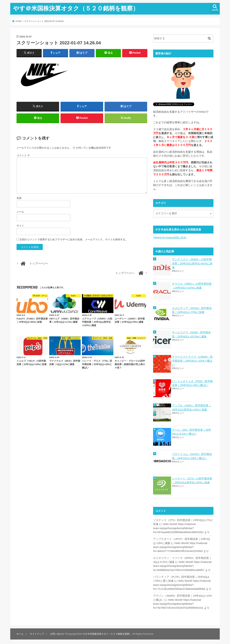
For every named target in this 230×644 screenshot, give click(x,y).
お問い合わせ (57, 632)
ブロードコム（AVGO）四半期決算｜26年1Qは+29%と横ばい (192, 455)
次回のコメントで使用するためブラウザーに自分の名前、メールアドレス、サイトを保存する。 (74, 240)
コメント (23, 155)
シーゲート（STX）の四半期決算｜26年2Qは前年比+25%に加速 (192, 480)
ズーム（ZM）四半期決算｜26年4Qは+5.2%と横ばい (192, 431)
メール (20, 212)
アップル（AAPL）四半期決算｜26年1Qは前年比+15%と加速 (192, 407)
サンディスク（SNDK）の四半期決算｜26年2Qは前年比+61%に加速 (192, 263)
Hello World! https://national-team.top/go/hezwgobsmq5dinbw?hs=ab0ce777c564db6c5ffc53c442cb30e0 (180, 546)
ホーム (20, 632)
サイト (20, 226)
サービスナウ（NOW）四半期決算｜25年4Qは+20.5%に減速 (191, 334)
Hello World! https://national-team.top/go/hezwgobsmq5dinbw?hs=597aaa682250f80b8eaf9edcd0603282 (178, 527)
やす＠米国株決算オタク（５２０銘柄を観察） (76, 8)
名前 (19, 198)
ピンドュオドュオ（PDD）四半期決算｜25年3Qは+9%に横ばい (192, 383)
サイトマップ (37, 632)
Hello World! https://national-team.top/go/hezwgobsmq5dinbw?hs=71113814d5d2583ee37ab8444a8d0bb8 (182, 584)
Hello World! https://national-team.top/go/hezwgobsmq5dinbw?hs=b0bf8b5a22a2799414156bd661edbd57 (183, 565)
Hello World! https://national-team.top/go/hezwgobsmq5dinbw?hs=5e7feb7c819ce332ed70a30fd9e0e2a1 (178, 602)
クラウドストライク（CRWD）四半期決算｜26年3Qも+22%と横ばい (192, 360)
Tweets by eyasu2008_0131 (170, 237)
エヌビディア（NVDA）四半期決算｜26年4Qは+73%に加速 (192, 310)
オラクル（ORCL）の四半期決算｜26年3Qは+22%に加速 (192, 286)
